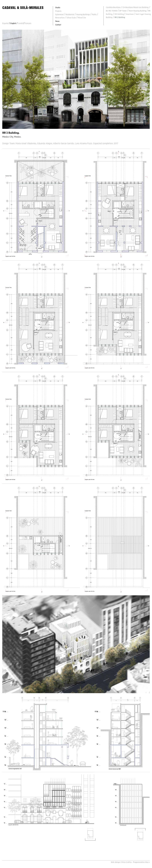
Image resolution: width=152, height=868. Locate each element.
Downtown (130, 15)
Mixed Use (82, 18)
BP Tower (123, 11)
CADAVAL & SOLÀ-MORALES (23, 8)
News (57, 22)
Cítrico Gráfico (126, 863)
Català (20, 24)
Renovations (60, 18)
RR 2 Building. (120, 18)
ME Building (119, 15)
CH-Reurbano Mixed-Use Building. (136, 8)
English (13, 24)
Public (94, 15)
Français (28, 24)
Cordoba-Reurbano (113, 8)
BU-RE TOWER (112, 11)
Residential (70, 15)
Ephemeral (59, 15)
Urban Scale (71, 18)
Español (5, 24)
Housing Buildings (83, 15)
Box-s (148, 863)
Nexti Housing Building (137, 11)
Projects (58, 11)
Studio (58, 8)
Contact (58, 25)
